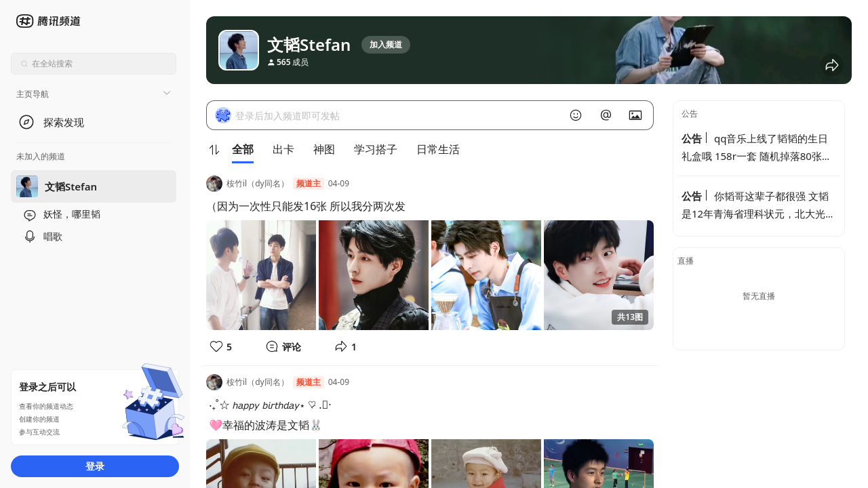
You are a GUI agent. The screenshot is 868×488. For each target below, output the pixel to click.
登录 (95, 466)
